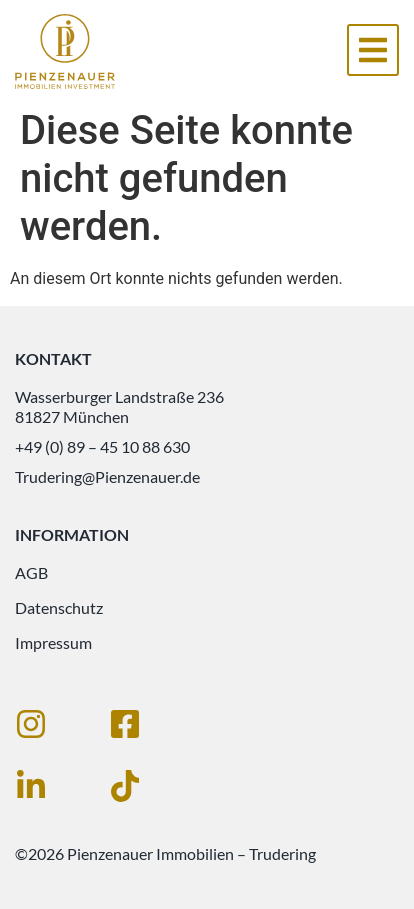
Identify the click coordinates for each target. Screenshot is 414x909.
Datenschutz (59, 607)
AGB (31, 572)
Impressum (53, 642)
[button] (373, 50)
